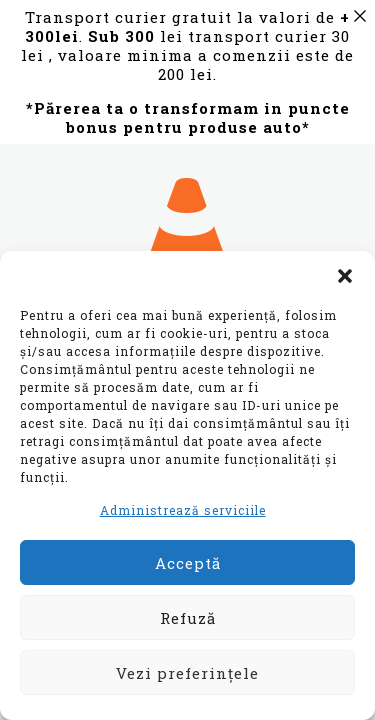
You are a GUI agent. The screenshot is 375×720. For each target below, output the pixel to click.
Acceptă (188, 563)
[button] (345, 276)
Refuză (188, 618)
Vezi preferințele (187, 673)
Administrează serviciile (183, 510)
